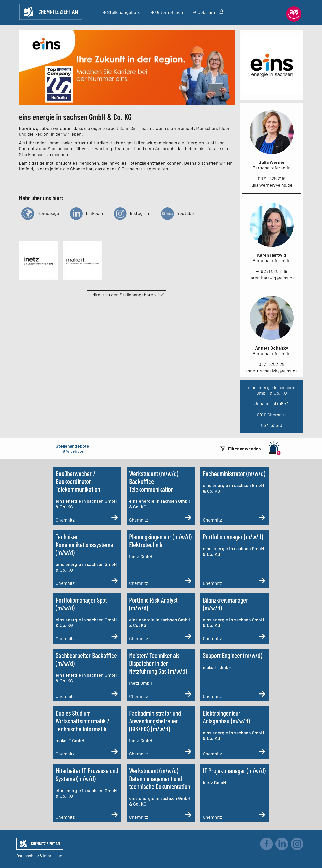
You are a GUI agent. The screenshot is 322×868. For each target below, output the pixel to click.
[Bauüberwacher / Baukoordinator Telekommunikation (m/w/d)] (87, 496)
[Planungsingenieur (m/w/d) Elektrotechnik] (161, 559)
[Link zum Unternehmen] (272, 92)
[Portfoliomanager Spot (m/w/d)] (87, 619)
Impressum (53, 855)
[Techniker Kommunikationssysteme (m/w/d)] (87, 559)
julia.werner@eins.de (272, 185)
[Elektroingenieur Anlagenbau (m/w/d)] (235, 733)
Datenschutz (28, 855)
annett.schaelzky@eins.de (272, 371)
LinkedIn (87, 213)
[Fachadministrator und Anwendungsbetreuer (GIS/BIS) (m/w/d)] (161, 733)
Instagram (132, 213)
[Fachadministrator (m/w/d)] (235, 496)
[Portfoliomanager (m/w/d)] (235, 559)
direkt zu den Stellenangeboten (124, 295)
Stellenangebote (122, 12)
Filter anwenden (244, 449)
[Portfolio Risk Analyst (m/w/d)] (161, 619)
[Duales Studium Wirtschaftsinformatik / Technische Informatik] (87, 733)
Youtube (178, 213)
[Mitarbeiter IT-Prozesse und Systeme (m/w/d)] (87, 793)
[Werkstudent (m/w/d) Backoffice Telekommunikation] (161, 496)
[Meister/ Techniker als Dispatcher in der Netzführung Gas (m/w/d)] (161, 675)
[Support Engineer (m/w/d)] (235, 675)
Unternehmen (167, 12)
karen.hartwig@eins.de (272, 278)
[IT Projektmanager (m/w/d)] (235, 793)
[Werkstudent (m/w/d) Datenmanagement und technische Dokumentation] (161, 793)
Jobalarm (209, 12)
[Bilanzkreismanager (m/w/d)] (235, 619)
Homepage (40, 213)
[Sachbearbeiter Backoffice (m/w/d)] (87, 675)
